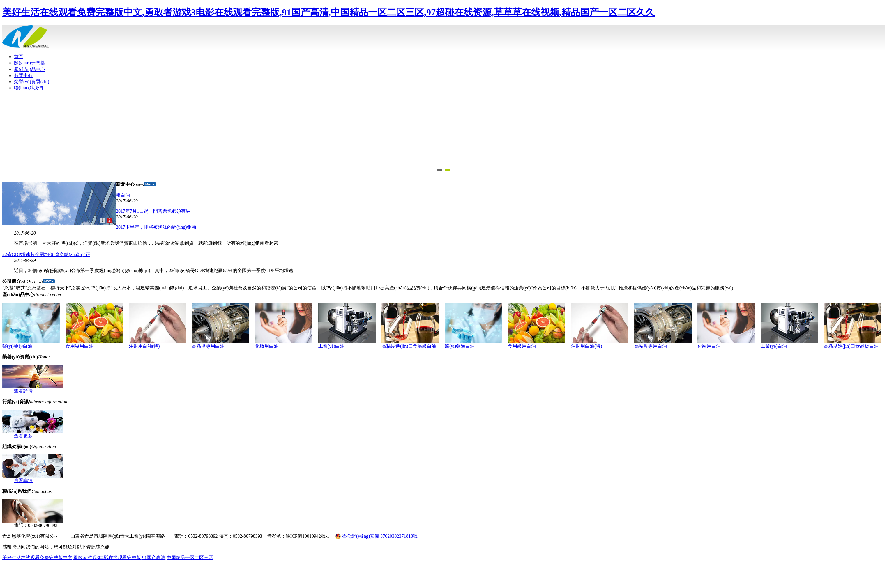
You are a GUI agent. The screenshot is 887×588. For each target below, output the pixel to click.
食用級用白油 (79, 346)
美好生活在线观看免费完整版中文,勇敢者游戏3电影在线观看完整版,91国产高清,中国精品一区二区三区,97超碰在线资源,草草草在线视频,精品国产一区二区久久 (328, 12)
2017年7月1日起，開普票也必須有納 (153, 211)
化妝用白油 (267, 346)
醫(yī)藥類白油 (17, 346)
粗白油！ (125, 195)
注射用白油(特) (144, 346)
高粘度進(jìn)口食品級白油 (409, 346)
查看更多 (23, 436)
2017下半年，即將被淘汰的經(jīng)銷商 (156, 227)
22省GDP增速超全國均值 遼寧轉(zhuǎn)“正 (46, 254)
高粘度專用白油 (208, 346)
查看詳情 (23, 391)
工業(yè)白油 (331, 346)
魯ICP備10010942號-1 (308, 536)
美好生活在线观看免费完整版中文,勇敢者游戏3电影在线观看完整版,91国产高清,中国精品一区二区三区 (108, 558)
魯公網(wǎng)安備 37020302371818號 (376, 536)
